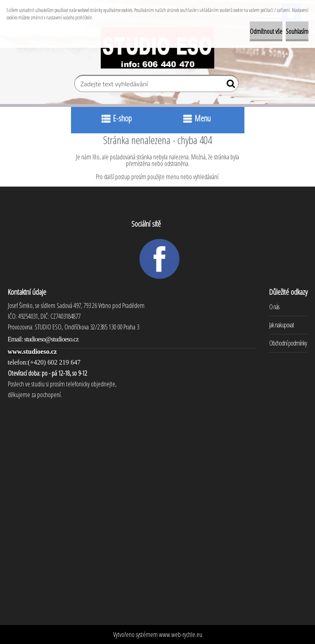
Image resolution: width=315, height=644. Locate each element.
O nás (274, 307)
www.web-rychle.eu (181, 635)
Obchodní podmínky (288, 343)
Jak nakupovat (282, 325)
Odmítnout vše (266, 31)
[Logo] (157, 48)
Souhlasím (297, 31)
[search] (229, 85)
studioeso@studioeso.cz (51, 339)
